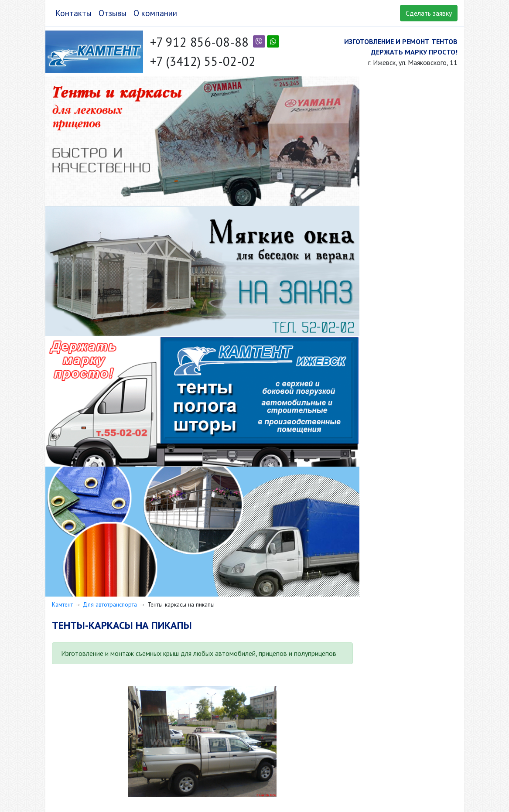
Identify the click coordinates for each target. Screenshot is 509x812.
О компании (155, 13)
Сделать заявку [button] (429, 13)
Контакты (73, 13)
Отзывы (113, 13)
